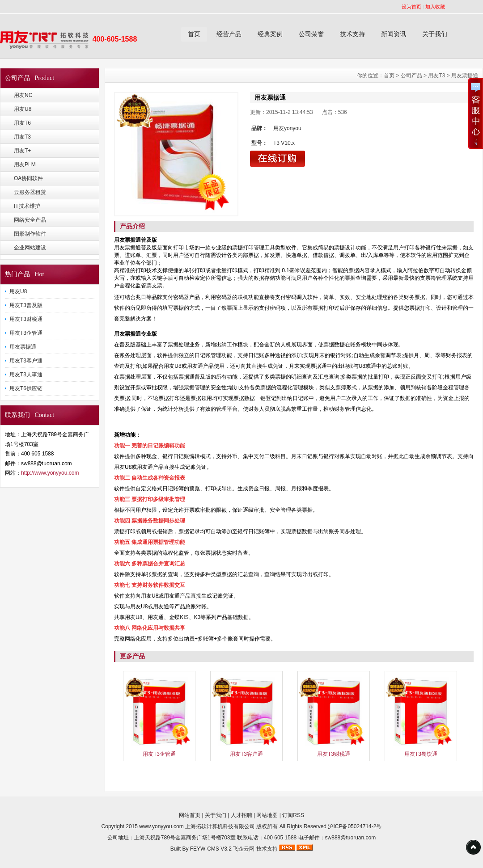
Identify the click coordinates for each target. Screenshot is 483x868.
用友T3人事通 (26, 375)
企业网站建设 (30, 248)
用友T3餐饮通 (421, 754)
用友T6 (22, 123)
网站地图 (267, 815)
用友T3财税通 (26, 319)
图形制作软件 (30, 234)
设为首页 (411, 7)
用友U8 (23, 109)
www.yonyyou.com (161, 826)
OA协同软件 (28, 178)
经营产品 (229, 34)
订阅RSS (293, 815)
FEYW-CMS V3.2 (211, 849)
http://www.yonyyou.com (50, 473)
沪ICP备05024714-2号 (355, 826)
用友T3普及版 (26, 305)
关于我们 (435, 34)
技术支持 (352, 34)
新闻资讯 (394, 34)
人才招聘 (241, 815)
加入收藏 (435, 7)
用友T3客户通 (26, 361)
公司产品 (411, 76)
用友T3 (22, 137)
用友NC (23, 95)
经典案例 (270, 34)
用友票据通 (23, 347)
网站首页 (190, 815)
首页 (194, 34)
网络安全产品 (30, 220)
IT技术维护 (27, 206)
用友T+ (22, 151)
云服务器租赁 (30, 192)
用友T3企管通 (26, 333)
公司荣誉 (311, 34)
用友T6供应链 (26, 388)
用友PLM (25, 164)
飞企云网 (244, 849)
